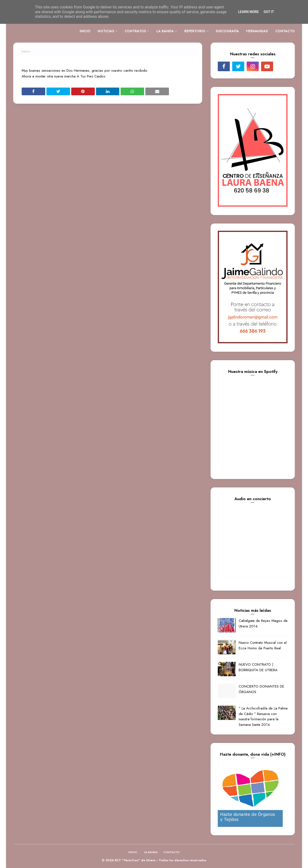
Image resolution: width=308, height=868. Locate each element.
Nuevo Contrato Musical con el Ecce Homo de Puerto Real (263, 645)
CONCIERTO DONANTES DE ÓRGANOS (261, 689)
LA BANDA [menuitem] (165, 31)
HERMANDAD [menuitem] (257, 31)
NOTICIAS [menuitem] (106, 31)
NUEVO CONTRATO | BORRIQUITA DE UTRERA (258, 667)
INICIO (133, 852)
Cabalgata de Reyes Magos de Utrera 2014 (263, 623)
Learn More (248, 12)
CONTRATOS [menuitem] (135, 31)
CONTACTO (171, 852)
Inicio (25, 51)
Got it (269, 12)
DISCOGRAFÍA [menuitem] (227, 31)
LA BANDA (151, 852)
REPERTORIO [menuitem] (195, 31)
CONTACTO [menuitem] (285, 31)
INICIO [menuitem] (85, 31)
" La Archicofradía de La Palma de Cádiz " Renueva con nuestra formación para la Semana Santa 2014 (263, 716)
